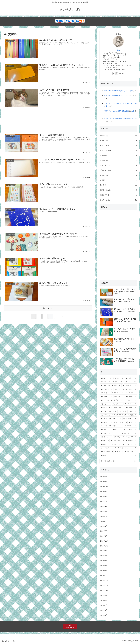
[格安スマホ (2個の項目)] (131, 452)
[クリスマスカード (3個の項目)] (108, 415)
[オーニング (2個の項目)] (108, 448)
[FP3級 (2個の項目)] (119, 452)
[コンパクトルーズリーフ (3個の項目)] (111, 419)
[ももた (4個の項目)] (132, 400)
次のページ (48, 308)
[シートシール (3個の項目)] (120, 422)
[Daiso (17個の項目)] (116, 386)
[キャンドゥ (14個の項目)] (106, 389)
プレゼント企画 (118, 170)
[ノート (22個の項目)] (105, 386)
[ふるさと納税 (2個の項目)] (117, 441)
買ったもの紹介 (118, 200)
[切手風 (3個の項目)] (122, 411)
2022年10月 (104, 546)
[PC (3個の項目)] (120, 415)
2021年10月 (104, 590)
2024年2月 (104, 516)
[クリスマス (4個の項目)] (106, 400)
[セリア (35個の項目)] (106, 382)
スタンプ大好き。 (118, 165)
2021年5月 (104, 615)
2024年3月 (104, 511)
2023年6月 (104, 536)
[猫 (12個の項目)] (118, 389)
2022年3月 (104, 566)
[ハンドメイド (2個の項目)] (129, 444)
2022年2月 (104, 571)
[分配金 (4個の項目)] (118, 404)
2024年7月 (104, 501)
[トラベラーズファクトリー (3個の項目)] (112, 426)
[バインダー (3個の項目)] (130, 419)
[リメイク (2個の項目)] (131, 437)
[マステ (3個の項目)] (132, 411)
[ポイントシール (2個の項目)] (127, 448)
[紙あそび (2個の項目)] (129, 433)
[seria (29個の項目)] (118, 382)
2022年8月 (104, 556)
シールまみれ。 (118, 156)
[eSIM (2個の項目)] (105, 441)
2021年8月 (104, 600)
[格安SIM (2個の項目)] (131, 441)
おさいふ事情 (118, 146)
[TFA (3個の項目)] (132, 422)
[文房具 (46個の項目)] (131, 378)
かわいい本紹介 (118, 151)
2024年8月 (104, 497)
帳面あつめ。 (118, 175)
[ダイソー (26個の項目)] (130, 382)
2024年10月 (104, 487)
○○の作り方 (118, 136)
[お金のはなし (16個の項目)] (129, 386)
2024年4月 (104, 506)
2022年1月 (104, 576)
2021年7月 (104, 605)
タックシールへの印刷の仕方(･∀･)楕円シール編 (120, 103)
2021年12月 (104, 580)
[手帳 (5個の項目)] (133, 393)
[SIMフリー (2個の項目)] (119, 437)
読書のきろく (118, 195)
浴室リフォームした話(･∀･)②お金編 (116, 111)
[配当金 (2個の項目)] (106, 430)
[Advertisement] (48, 122)
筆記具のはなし (118, 190)
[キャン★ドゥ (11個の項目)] (130, 389)
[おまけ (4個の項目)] (106, 404)
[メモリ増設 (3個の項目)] (131, 415)
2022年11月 (104, 541)
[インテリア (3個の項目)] (131, 408)
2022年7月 (104, 561)
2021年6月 (104, 610)
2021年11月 (104, 585)
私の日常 (118, 185)
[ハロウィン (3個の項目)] (106, 422)
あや (118, 50)
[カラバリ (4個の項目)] (130, 404)
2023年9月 (104, 526)
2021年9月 (104, 595)
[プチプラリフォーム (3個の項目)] (108, 411)
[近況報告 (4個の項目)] (131, 397)
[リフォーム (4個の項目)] (106, 397)
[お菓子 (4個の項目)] (119, 397)
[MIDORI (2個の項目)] (118, 455)
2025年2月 (104, 482)
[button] (135, 461)
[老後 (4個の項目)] (104, 408)
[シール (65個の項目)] (118, 378)
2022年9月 (104, 551)
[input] (118, 461)
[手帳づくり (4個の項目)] (120, 400)
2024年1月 (104, 521)
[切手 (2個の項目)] (117, 430)
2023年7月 (104, 531)
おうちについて (118, 141)
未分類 (118, 180)
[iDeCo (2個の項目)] (105, 444)
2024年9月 (104, 492)
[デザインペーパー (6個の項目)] (120, 393)
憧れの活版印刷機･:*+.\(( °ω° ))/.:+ (116, 91)
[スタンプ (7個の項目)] (105, 393)
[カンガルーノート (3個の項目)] (116, 408)
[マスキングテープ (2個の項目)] (110, 433)
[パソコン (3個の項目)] (130, 426)
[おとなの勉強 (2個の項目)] (107, 452)
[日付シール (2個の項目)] (106, 437)
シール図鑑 (118, 160)
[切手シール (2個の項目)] (130, 430)
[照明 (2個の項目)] (116, 444)
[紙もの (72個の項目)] (106, 378)
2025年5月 (104, 477)
